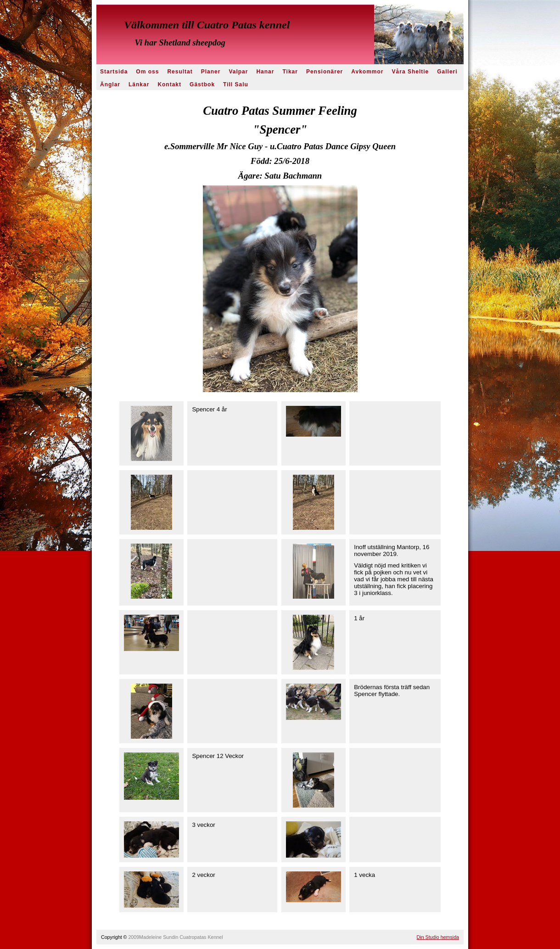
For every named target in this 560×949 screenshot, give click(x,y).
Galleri (447, 72)
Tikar (290, 72)
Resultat (180, 72)
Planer (211, 72)
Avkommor (367, 72)
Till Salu (236, 84)
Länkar (139, 84)
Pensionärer (325, 72)
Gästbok (202, 84)
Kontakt (169, 84)
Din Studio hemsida (438, 937)
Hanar (265, 72)
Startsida (114, 72)
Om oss (147, 72)
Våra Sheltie (411, 72)
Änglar (110, 84)
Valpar (238, 72)
